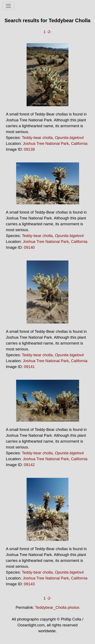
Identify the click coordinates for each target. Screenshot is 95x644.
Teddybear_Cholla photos (57, 607)
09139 (29, 149)
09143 (29, 584)
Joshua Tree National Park (46, 143)
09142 (29, 465)
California (79, 143)
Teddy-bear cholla (37, 138)
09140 (29, 247)
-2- (49, 32)
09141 (29, 367)
